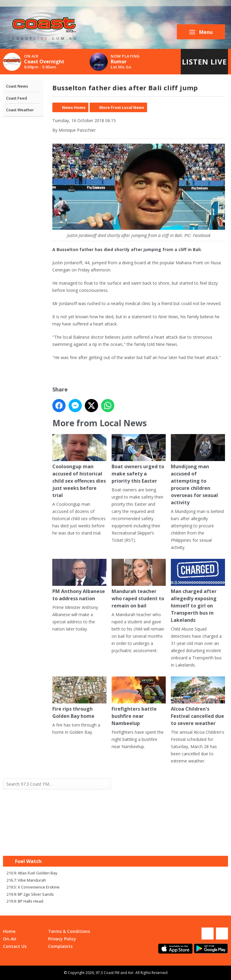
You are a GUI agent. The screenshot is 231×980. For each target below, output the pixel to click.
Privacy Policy (62, 939)
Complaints (60, 946)
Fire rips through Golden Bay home (79, 698)
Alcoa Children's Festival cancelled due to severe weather (198, 701)
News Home (74, 107)
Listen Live (204, 62)
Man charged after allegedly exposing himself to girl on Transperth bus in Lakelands (198, 591)
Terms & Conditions (69, 931)
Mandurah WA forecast (172, 844)
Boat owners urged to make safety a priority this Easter (139, 459)
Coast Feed (17, 98)
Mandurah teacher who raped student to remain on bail (139, 584)
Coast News (17, 86)
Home (9, 931)
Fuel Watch (28, 861)
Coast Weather (20, 110)
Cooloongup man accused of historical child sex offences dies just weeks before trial (79, 466)
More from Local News (122, 107)
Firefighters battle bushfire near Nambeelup (139, 701)
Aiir (131, 973)
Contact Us (15, 946)
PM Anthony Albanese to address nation (79, 580)
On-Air (10, 939)
